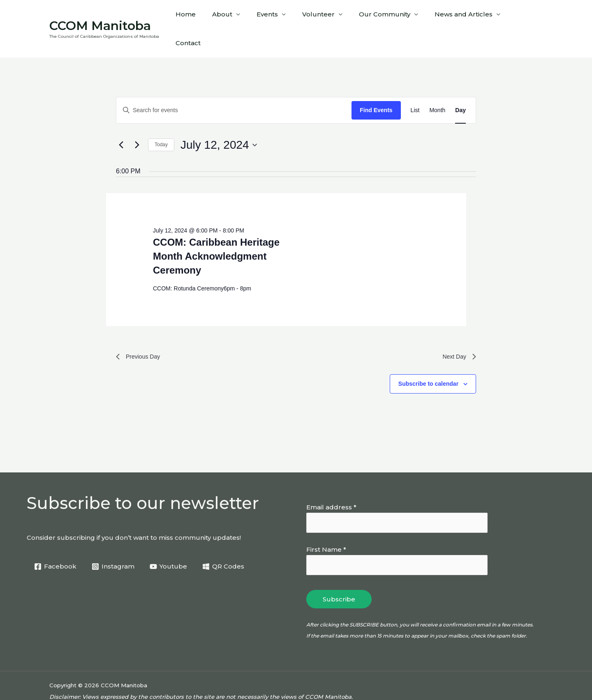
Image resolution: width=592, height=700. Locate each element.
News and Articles (462, 17)
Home (205, 17)
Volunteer (325, 17)
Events (278, 17)
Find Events (376, 86)
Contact (524, 17)
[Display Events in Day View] (460, 86)
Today (161, 120)
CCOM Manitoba (100, 13)
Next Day (458, 333)
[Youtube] (170, 544)
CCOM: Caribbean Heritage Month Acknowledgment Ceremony (216, 232)
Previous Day (140, 333)
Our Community (387, 17)
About (237, 17)
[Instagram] (114, 544)
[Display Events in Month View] (437, 86)
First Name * (326, 528)
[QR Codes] (225, 544)
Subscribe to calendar (428, 362)
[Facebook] (56, 544)
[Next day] (137, 121)
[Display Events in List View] (415, 86)
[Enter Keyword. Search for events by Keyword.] (234, 86)
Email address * (331, 485)
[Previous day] (121, 121)
